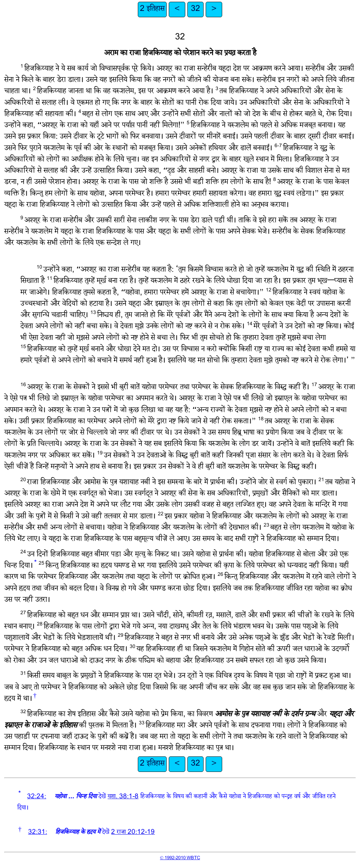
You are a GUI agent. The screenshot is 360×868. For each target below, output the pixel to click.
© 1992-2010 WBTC (180, 858)
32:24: (37, 797)
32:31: (38, 833)
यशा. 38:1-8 (123, 797)
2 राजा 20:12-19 (133, 833)
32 (195, 9)
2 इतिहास (152, 9)
